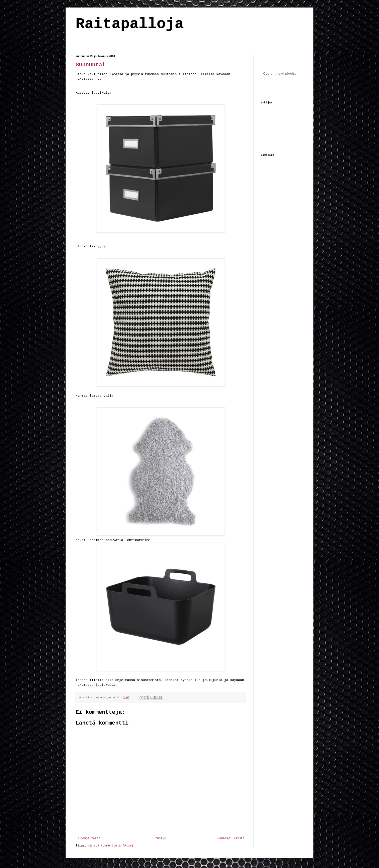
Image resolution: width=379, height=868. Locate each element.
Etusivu (160, 838)
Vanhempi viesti (231, 838)
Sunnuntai (90, 65)
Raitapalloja (130, 24)
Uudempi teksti (89, 838)
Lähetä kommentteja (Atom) (111, 846)
